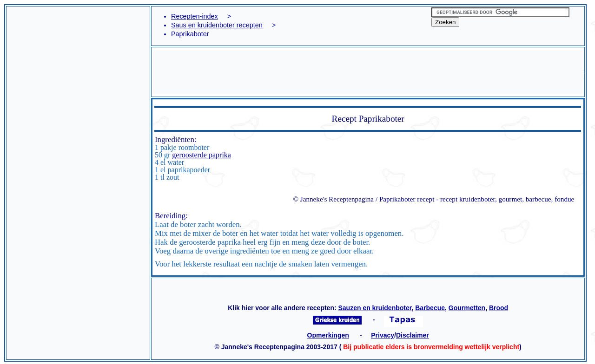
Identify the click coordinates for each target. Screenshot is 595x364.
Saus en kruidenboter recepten (217, 25)
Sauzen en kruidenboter (375, 308)
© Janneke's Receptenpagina (333, 199)
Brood (499, 308)
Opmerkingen (328, 335)
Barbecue (430, 308)
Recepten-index (195, 16)
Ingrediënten (175, 140)
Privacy (383, 335)
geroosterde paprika (202, 155)
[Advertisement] (78, 42)
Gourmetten (467, 308)
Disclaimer (413, 335)
